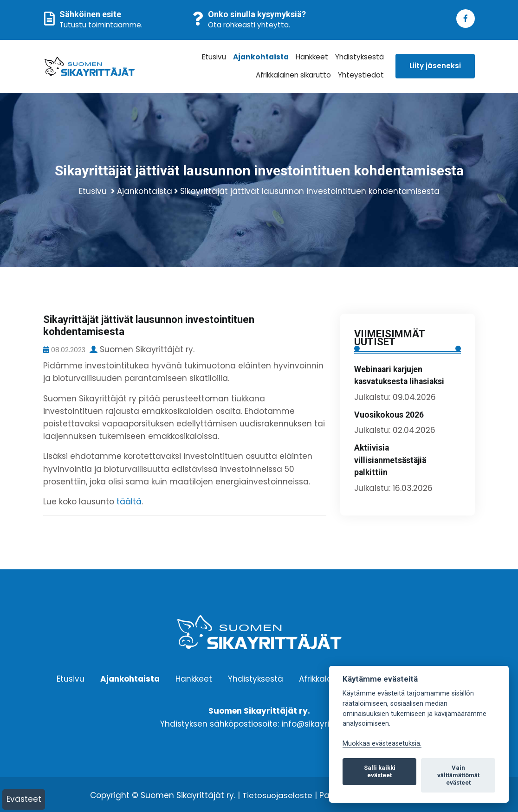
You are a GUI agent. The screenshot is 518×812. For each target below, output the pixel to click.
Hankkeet (313, 57)
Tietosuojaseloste (277, 794)
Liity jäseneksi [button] (435, 66)
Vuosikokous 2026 (389, 414)
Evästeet (24, 799)
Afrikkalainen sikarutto (294, 75)
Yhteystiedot (362, 75)
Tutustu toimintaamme (100, 25)
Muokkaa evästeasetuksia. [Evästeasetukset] (382, 744)
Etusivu (217, 57)
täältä (129, 501)
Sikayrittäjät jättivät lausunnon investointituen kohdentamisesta (310, 190)
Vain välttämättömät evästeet (458, 775)
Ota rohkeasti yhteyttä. (249, 25)
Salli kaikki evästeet (380, 771)
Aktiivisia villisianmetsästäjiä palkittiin (390, 460)
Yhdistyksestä (360, 57)
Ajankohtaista (263, 57)
